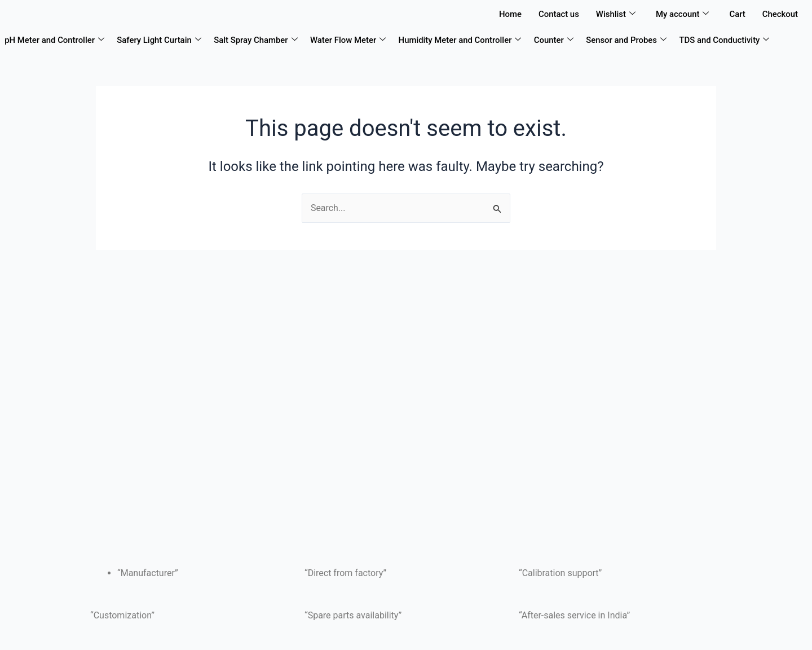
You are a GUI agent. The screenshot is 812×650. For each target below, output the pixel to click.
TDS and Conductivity (727, 40)
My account (682, 14)
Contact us (558, 14)
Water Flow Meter (349, 40)
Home (509, 14)
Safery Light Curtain (160, 40)
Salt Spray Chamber (256, 40)
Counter (555, 40)
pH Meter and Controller (55, 40)
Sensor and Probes (628, 40)
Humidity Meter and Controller (462, 40)
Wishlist (615, 14)
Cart (737, 14)
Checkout (780, 14)
